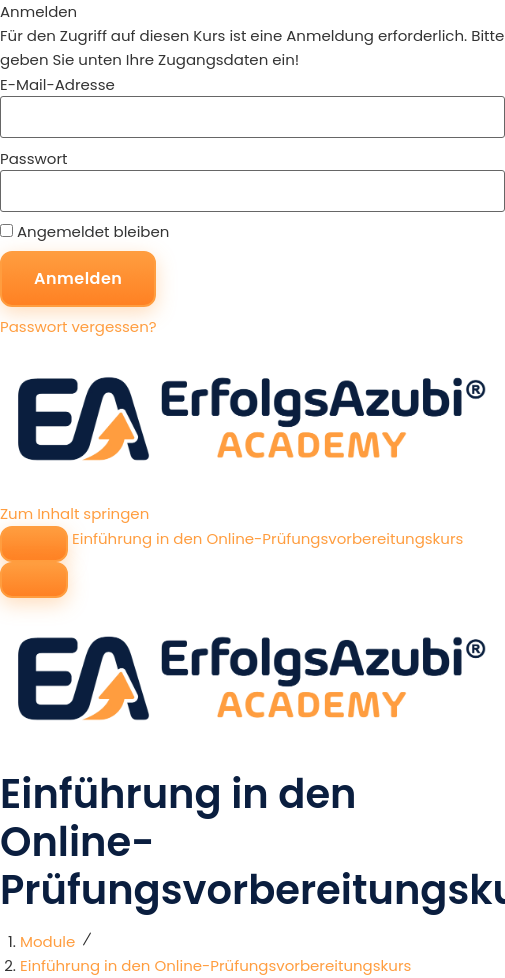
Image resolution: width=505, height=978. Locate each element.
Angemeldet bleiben (84, 231)
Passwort (33, 158)
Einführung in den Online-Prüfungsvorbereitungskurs (267, 538)
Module (47, 941)
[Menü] (34, 580)
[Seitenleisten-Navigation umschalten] (34, 544)
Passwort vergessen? (78, 326)
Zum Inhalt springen (74, 513)
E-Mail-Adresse (57, 84)
